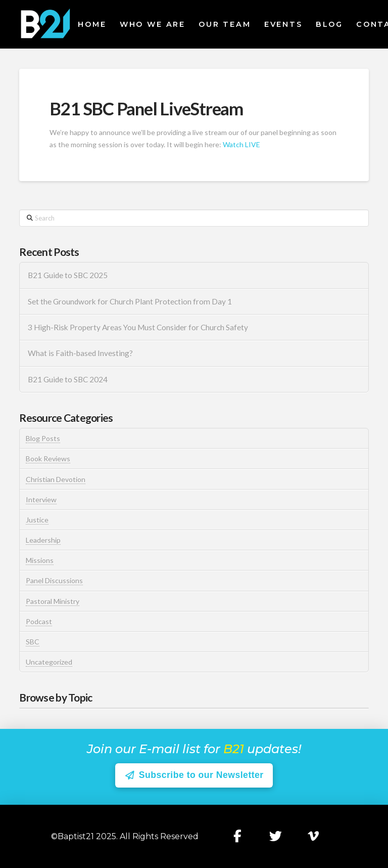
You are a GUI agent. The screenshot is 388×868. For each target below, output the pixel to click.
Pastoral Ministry (53, 601)
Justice (37, 520)
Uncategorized (49, 662)
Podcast (39, 621)
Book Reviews (48, 459)
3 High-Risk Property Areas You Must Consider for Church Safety (139, 327)
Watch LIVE (241, 144)
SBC (33, 642)
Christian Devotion (56, 479)
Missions (40, 560)
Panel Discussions (54, 580)
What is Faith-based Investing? (80, 353)
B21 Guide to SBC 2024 (68, 379)
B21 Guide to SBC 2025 (68, 275)
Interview (41, 500)
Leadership (43, 540)
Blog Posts (43, 438)
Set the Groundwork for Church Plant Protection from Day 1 (130, 301)
